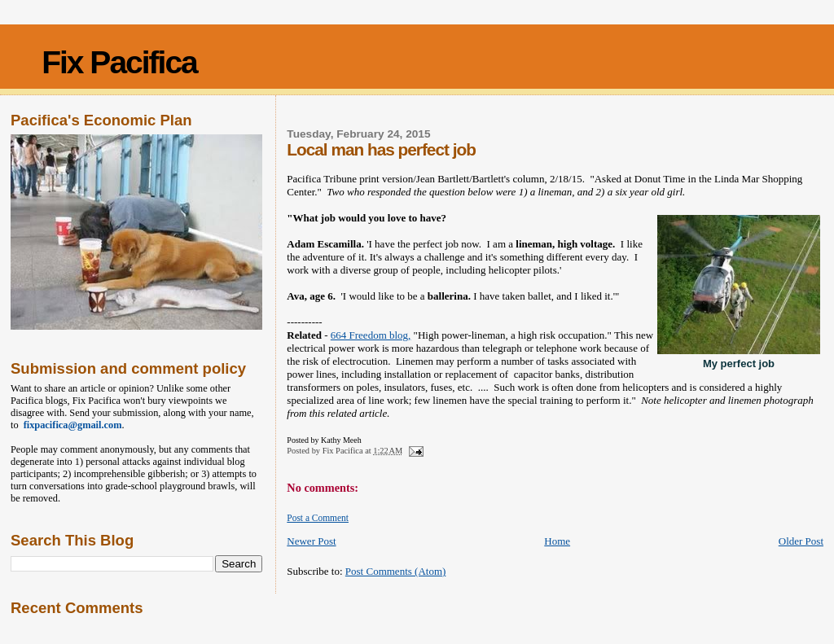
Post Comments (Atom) (396, 571)
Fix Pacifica (119, 62)
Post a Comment (318, 518)
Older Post (801, 541)
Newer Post (311, 541)
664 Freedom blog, (371, 335)
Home (557, 541)
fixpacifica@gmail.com (70, 425)
